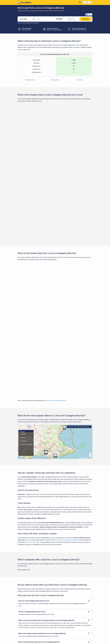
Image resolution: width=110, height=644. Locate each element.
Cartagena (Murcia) (84, 349)
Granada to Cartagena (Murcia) (63, 621)
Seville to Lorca (22, 635)
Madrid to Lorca (22, 627)
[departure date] (61, 19)
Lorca (71, 349)
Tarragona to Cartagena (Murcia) (63, 643)
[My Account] (79, 2)
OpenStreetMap (84, 380)
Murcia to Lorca (22, 632)
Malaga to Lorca (22, 629)
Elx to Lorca (21, 621)
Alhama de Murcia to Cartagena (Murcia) (65, 605)
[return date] (73, 19)
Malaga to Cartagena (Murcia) (62, 632)
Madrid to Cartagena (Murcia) (62, 629)
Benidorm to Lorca (23, 616)
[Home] (25, 3)
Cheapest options (30, 80)
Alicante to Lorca (22, 608)
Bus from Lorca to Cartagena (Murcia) (56, 323)
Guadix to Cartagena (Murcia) (62, 624)
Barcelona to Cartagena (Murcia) (63, 616)
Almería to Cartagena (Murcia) (62, 613)
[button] (46, 375)
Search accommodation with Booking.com (29, 23)
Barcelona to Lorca (23, 613)
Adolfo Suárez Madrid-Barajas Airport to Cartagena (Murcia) (70, 602)
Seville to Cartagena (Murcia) (62, 640)
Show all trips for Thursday (55, 199)
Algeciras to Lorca (23, 605)
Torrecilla (58, 462)
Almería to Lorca (22, 610)
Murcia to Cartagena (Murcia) (62, 635)
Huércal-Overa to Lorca (24, 624)
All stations (80, 80)
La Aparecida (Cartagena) (71, 462)
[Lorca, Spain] (27, 19)
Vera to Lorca (22, 640)
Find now (85, 131)
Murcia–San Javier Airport (33, 464)
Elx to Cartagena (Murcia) (61, 618)
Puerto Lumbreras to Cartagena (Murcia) (65, 638)
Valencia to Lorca (23, 638)
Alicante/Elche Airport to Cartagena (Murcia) (66, 610)
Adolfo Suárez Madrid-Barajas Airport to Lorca (30, 602)
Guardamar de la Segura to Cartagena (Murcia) (67, 627)
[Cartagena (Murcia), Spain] (45, 19)
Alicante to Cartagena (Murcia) (62, 608)
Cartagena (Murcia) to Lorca (25, 618)
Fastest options (55, 80)
